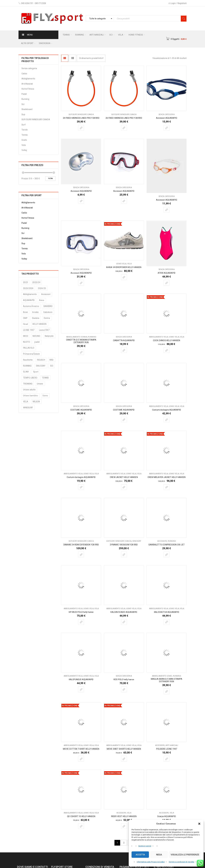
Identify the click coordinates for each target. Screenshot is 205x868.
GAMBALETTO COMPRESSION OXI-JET (167, 545)
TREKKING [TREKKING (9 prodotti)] (28, 384)
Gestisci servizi (145, 846)
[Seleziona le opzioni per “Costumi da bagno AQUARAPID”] (167, 420)
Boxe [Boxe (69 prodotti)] (25, 312)
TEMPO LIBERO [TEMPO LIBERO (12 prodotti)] (30, 378)
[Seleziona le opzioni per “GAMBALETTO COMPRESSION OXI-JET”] (167, 554)
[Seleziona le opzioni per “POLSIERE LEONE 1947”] (167, 759)
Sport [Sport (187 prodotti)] (36, 372)
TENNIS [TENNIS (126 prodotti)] (45, 378)
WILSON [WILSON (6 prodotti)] (36, 402)
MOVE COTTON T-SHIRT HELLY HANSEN (81, 749)
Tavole (25, 130)
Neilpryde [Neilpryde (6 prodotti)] (49, 336)
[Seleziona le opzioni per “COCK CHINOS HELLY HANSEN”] (167, 350)
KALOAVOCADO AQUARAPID (124, 612)
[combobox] (100, 19)
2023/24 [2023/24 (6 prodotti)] (36, 282)
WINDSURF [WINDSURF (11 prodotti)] (28, 408)
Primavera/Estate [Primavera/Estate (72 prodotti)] (31, 354)
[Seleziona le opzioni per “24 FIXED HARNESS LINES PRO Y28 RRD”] (81, 128)
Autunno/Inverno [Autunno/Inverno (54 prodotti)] (31, 306)
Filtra (50, 178)
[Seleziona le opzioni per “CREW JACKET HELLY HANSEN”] (124, 487)
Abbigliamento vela (159, 337)
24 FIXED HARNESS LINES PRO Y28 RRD (81, 118)
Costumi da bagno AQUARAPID (167, 410)
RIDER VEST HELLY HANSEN (124, 816)
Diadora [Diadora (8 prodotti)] (36, 318)
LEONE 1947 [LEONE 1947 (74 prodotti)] (29, 330)
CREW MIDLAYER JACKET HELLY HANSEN (167, 477)
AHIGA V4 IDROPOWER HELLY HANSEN (124, 267)
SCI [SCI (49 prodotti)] (52, 366)
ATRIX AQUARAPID (167, 273)
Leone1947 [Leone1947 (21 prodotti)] (44, 330)
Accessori (162, 541)
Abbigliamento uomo (162, 676)
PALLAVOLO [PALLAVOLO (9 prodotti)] (29, 348)
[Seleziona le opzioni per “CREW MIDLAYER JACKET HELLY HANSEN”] (167, 487)
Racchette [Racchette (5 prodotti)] (28, 360)
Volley (24, 150)
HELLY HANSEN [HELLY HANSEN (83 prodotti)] (39, 324)
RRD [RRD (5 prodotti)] (52, 360)
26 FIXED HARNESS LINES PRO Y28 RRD (124, 118)
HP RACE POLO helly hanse (81, 612)
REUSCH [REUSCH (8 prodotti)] (41, 360)
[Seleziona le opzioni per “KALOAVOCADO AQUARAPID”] (124, 622)
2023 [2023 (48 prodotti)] (25, 282)
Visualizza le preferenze (185, 855)
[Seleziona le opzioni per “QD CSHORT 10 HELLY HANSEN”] (81, 826)
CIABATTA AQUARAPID (124, 340)
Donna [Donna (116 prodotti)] (47, 318)
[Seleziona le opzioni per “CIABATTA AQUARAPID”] (124, 350)
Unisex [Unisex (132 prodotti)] (40, 384)
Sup (23, 114)
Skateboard (27, 109)
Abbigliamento (28, 79)
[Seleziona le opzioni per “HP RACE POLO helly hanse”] (81, 622)
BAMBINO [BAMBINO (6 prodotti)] (48, 306)
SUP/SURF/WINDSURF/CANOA (36, 120)
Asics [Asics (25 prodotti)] (42, 300)
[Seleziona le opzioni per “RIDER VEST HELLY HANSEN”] (124, 826)
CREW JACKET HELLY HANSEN (124, 477)
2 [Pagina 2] (124, 843)
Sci (23, 104)
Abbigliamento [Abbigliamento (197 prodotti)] (30, 294)
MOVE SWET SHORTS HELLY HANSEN (124, 749)
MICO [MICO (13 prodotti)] (26, 336)
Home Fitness (28, 89)
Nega (159, 855)
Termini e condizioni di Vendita (181, 862)
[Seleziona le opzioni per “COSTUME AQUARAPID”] (81, 420)
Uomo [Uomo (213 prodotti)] (45, 396)
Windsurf (137, 541)
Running (25, 99)
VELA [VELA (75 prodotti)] (26, 402)
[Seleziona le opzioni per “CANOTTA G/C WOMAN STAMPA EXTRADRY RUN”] (81, 352)
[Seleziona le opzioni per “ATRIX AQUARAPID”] (167, 283)
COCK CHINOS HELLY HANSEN (167, 340)
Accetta (140, 855)
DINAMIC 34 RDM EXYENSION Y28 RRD (81, 545)
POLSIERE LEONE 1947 (167, 749)
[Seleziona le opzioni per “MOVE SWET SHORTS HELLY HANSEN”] (124, 759)
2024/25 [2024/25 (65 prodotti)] (42, 288)
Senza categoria (29, 68)
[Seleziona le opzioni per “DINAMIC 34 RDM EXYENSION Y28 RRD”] (81, 554)
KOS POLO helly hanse (124, 679)
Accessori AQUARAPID (167, 118)
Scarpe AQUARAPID (167, 816)
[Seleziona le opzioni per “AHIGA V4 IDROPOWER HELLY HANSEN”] (124, 277)
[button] (199, 824)
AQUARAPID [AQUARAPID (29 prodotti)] (29, 300)
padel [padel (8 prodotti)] (37, 342)
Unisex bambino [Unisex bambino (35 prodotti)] (31, 396)
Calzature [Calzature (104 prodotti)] (48, 312)
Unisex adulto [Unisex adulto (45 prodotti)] (29, 390)
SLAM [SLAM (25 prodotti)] (26, 372)
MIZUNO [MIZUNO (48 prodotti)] (36, 336)
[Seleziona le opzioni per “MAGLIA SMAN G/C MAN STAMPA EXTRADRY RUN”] (167, 691)
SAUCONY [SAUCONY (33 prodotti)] (41, 366)
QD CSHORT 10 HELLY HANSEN (81, 816)
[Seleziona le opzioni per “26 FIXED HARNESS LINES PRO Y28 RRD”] (124, 128)
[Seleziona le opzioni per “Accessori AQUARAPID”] (167, 128)
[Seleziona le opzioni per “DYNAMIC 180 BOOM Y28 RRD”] (124, 554)
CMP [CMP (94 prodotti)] (25, 318)
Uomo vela (121, 264)
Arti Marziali (27, 84)
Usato (24, 140)
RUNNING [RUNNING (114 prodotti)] (27, 366)
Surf (24, 125)
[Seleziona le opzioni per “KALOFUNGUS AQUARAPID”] (81, 689)
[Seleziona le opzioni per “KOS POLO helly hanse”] (124, 689)
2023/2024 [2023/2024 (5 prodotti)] (28, 288)
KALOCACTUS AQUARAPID (167, 612)
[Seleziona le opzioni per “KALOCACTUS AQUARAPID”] (167, 622)
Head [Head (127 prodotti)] (25, 324)
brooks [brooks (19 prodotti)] (36, 312)
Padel (24, 94)
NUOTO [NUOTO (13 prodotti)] (26, 342)
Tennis (25, 135)
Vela (24, 145)
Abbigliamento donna (77, 337)
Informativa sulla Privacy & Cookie (151, 862)
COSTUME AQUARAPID (81, 410)
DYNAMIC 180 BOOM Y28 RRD (124, 545)
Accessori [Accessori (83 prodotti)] (46, 294)
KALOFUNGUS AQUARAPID (81, 679)
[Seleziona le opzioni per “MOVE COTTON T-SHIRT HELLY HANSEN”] (81, 759)
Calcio (24, 74)
